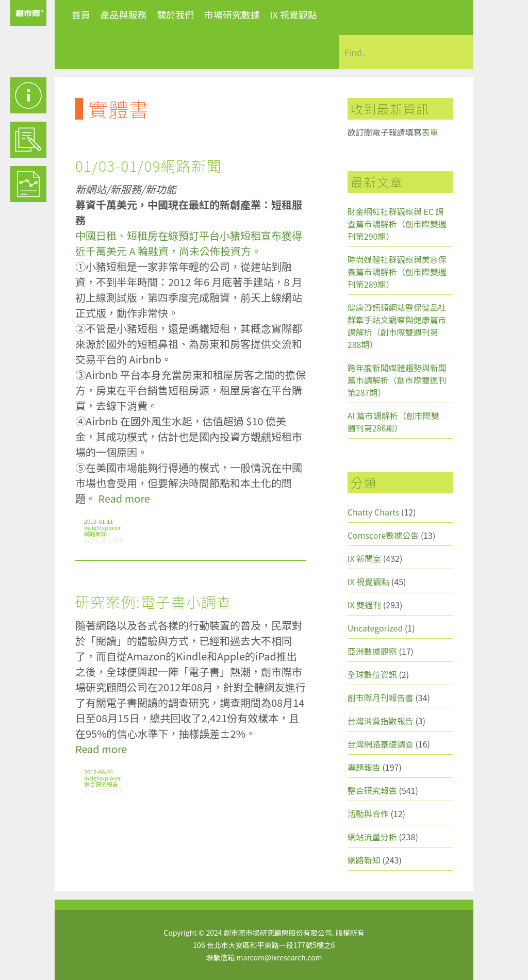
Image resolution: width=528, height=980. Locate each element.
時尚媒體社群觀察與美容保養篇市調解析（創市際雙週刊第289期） (397, 272)
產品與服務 (124, 14)
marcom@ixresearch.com (279, 957)
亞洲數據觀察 (372, 651)
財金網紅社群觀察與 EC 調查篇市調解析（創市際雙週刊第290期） (397, 224)
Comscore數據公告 (383, 535)
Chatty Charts (374, 512)
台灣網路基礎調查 (381, 744)
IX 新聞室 (364, 558)
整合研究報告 (101, 784)
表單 (430, 132)
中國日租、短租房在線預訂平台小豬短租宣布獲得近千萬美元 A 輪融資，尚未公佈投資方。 (189, 243)
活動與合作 (368, 813)
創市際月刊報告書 (381, 697)
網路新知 (95, 534)
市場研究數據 (232, 14)
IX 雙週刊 (364, 605)
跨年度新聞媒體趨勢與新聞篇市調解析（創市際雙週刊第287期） (397, 380)
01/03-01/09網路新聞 (148, 165)
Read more (124, 498)
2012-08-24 (98, 772)
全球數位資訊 (372, 674)
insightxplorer (102, 527)
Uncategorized (375, 628)
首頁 (81, 14)
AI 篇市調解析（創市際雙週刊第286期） (393, 422)
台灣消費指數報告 (381, 721)
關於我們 (175, 14)
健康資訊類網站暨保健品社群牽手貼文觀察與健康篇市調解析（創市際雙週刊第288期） (397, 326)
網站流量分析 (372, 837)
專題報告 (364, 767)
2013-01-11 (98, 521)
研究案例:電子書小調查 (153, 602)
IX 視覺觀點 (293, 14)
